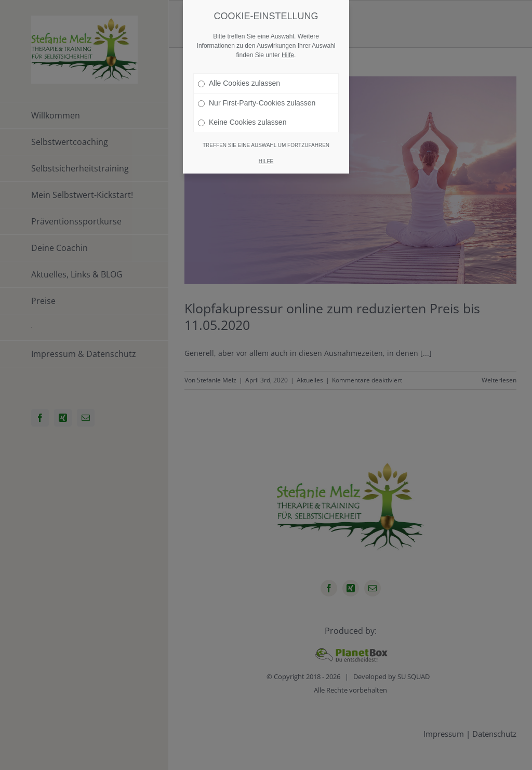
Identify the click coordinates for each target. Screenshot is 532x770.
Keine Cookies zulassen (242, 122)
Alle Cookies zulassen (239, 83)
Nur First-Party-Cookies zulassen (257, 103)
